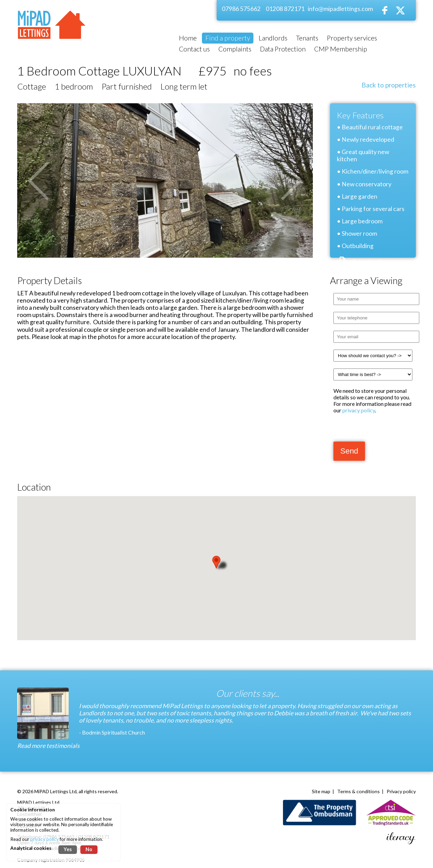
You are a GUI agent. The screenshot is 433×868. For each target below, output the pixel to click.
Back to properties (389, 85)
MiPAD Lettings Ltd (55, 791)
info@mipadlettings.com (340, 9)
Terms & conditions (358, 791)
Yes (68, 849)
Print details (368, 262)
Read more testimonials (48, 746)
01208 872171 (285, 9)
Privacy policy (401, 791)
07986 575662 (241, 9)
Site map (321, 791)
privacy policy (359, 410)
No (89, 849)
